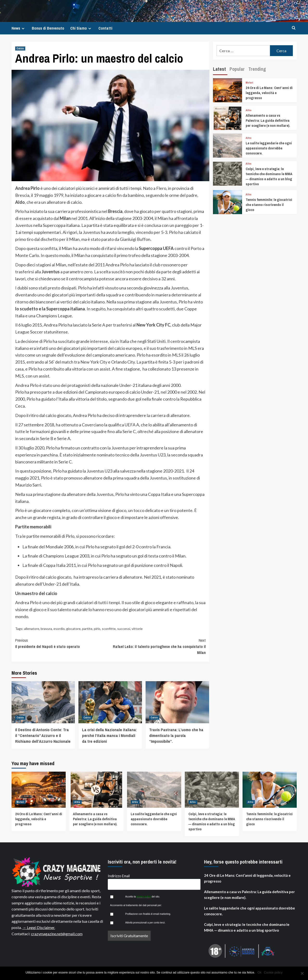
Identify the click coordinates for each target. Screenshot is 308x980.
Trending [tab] (257, 69)
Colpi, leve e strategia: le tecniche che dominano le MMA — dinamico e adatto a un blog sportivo (269, 176)
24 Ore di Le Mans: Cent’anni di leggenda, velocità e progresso (269, 93)
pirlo (97, 629)
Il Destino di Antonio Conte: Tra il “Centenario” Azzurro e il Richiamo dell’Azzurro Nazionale (43, 735)
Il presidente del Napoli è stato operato (63, 643)
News (19, 28)
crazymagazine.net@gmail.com (57, 934)
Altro (249, 110)
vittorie (137, 629)
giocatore (73, 629)
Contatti (105, 28)
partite (87, 629)
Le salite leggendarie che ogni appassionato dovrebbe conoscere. (269, 148)
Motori (249, 83)
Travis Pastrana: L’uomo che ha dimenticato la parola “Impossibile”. (176, 735)
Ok (260, 972)
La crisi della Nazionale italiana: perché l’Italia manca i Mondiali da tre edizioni (109, 735)
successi (124, 629)
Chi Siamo (81, 28)
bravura (46, 629)
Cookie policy (273, 972)
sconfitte (109, 629)
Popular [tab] (237, 69)
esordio (59, 629)
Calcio (20, 48)
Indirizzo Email (119, 876)
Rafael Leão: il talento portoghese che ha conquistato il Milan (158, 646)
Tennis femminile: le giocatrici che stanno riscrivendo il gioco (269, 205)
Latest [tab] (219, 69)
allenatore (32, 629)
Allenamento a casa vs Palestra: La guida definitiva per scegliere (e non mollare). (268, 120)
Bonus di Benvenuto (48, 28)
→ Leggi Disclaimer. (39, 927)
